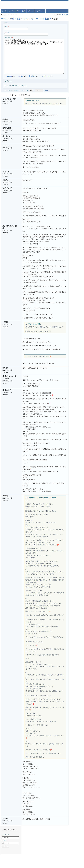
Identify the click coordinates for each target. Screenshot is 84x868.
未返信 (59, 15)
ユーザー (12, 11)
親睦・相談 (16, 19)
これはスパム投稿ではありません (18, 90)
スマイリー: (46, 76)
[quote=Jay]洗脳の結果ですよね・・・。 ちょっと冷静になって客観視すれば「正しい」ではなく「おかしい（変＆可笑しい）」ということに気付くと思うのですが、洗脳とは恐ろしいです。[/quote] (31, 56)
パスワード (68, 14)
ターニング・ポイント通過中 (37, 19)
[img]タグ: (33, 76)
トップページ (40, 11)
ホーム (4, 11)
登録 (24, 11)
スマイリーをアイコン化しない (16, 85)
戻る (46, 90)
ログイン (30, 11)
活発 (54, 15)
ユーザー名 (68, 9)
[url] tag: (21, 76)
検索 (18, 11)
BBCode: (9, 76)
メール (27, 33)
